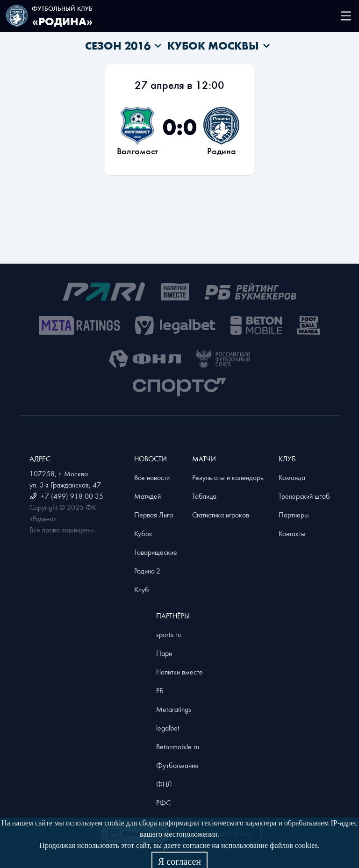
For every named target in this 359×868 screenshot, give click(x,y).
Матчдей (147, 496)
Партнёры (294, 515)
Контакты (292, 533)
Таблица (204, 496)
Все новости (152, 477)
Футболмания (177, 765)
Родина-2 (147, 571)
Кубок (143, 533)
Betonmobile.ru (178, 746)
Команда (292, 477)
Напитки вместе (179, 672)
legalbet (168, 728)
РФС (163, 803)
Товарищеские (156, 552)
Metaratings (174, 709)
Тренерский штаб (304, 496)
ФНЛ (164, 784)
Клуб (142, 589)
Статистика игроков (221, 515)
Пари (164, 653)
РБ (160, 690)
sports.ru (169, 634)
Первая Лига (154, 515)
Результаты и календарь (228, 477)
